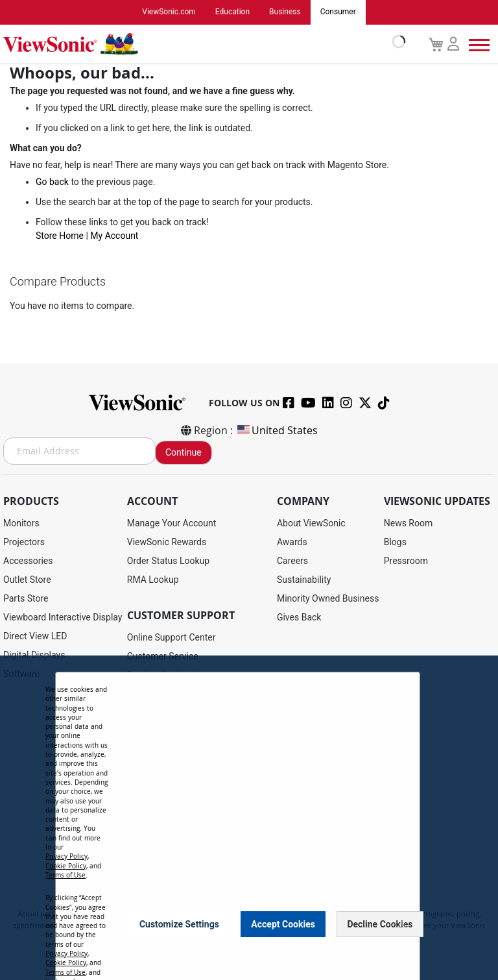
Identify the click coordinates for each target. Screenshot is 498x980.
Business (285, 12)
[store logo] (201, 44)
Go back (52, 182)
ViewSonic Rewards (167, 542)
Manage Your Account (172, 523)
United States (277, 430)
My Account (114, 236)
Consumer (338, 12)
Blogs (395, 542)
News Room (409, 523)
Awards (292, 542)
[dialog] (249, 818)
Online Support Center (172, 637)
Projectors (24, 542)
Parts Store (26, 598)
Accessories (28, 561)
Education (232, 12)
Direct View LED (35, 636)
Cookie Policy (66, 866)
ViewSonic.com (169, 12)
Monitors (21, 523)
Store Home (60, 236)
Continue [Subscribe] (184, 452)
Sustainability (304, 580)
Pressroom (406, 561)
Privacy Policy (66, 856)
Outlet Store (27, 580)
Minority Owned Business (328, 598)
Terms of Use (65, 875)
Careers (292, 561)
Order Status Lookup (168, 561)
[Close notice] (403, 924)
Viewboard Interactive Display (63, 617)
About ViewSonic (311, 523)
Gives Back (299, 617)
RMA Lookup (153, 580)
